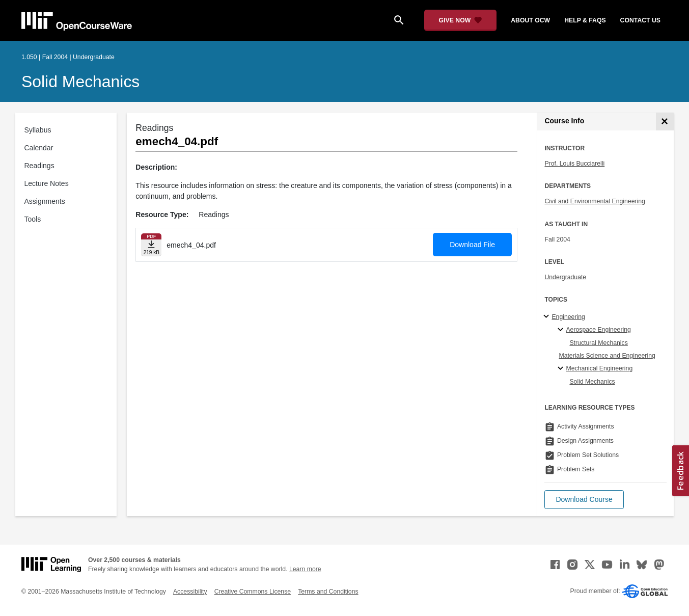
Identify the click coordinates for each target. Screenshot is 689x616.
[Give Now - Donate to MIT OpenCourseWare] (461, 20)
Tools (33, 219)
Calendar (39, 148)
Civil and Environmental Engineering (595, 201)
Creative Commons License (253, 592)
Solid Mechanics (80, 82)
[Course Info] (665, 122)
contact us (640, 20)
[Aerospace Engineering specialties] (562, 330)
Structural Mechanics (598, 343)
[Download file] (151, 245)
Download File (472, 245)
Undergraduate (565, 277)
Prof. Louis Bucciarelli (574, 164)
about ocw (530, 20)
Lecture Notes (47, 183)
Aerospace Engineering (598, 330)
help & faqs (585, 20)
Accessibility (190, 592)
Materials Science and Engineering (607, 356)
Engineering (568, 317)
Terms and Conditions (328, 592)
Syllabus (38, 130)
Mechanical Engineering (599, 368)
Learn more (305, 569)
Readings (39, 166)
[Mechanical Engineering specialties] (562, 369)
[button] (584, 500)
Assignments (45, 201)
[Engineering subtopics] (548, 317)
